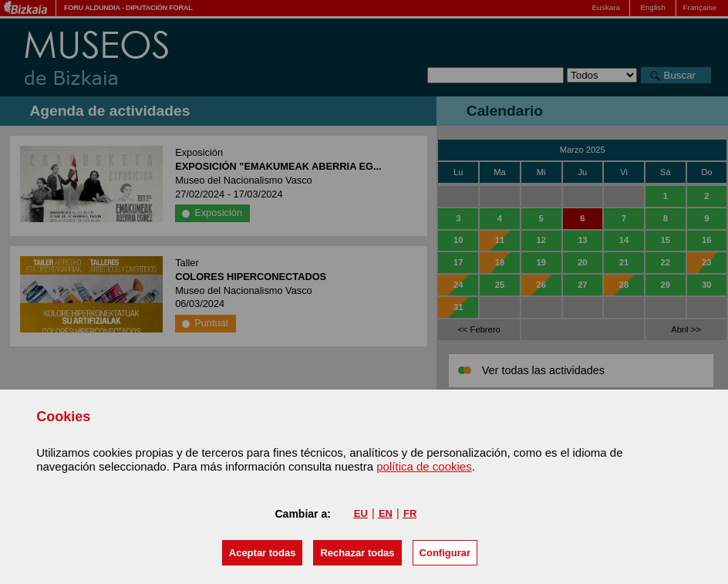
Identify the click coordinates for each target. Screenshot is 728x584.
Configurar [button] (445, 553)
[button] (263, 553)
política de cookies (424, 466)
